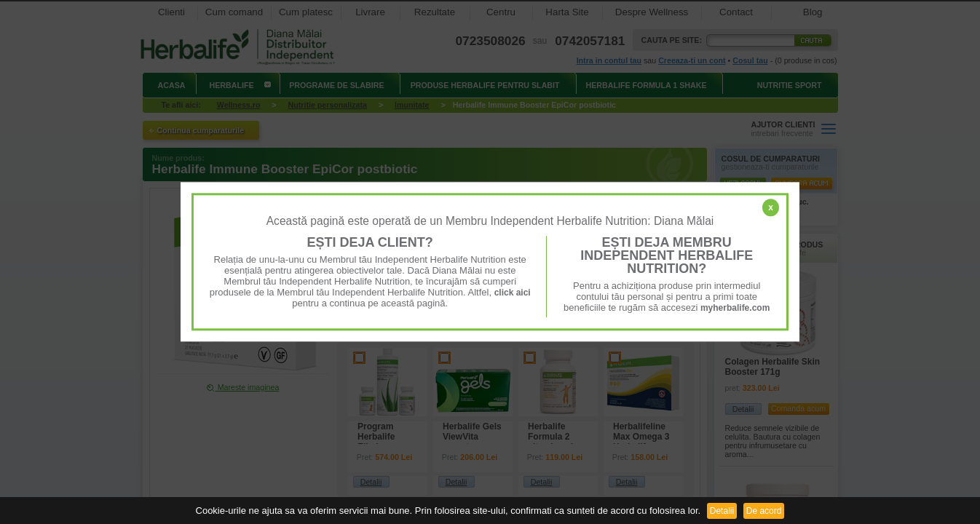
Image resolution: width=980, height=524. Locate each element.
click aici (513, 293)
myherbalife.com (735, 308)
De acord (764, 511)
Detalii (722, 511)
